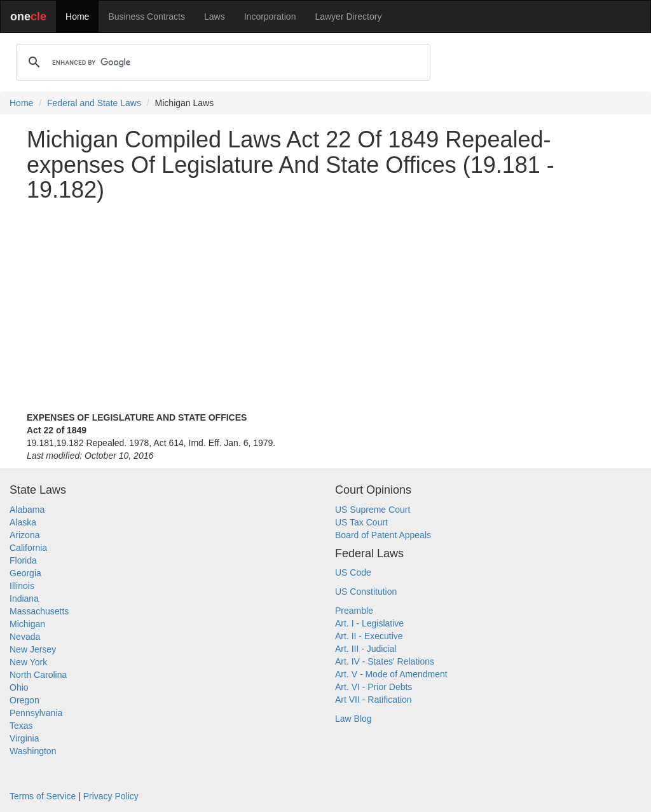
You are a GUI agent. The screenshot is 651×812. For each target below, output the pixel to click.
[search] (221, 62)
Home (77, 17)
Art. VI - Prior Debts (373, 687)
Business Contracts (147, 17)
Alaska (23, 522)
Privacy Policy (111, 796)
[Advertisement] (325, 301)
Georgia (25, 573)
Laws (215, 17)
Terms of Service (43, 796)
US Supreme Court (373, 510)
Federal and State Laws (94, 103)
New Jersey (33, 649)
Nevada (25, 637)
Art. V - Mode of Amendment (391, 674)
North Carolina (38, 675)
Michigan (27, 624)
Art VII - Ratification (373, 700)
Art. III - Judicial (366, 649)
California (28, 548)
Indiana (24, 599)
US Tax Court (361, 522)
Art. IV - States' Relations (385, 661)
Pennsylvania (36, 713)
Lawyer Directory (348, 17)
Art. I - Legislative (369, 623)
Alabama (27, 510)
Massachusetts (39, 611)
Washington (33, 751)
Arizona (24, 535)
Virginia (24, 738)
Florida (23, 560)
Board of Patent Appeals (383, 535)
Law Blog (353, 719)
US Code (353, 572)
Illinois (22, 586)
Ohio (19, 687)
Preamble (354, 611)
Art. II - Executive (369, 636)
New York (28, 662)
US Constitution (366, 592)
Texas (21, 726)
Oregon (24, 700)
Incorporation (270, 17)
